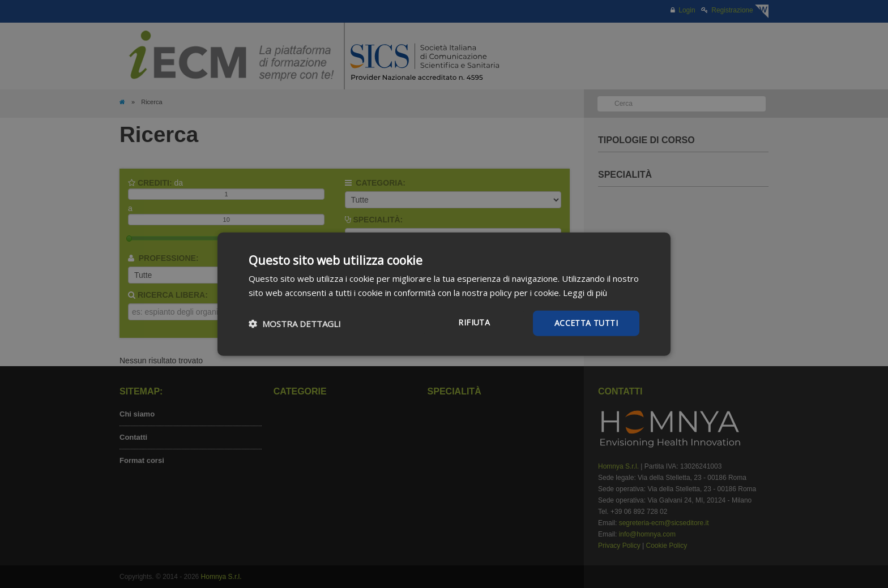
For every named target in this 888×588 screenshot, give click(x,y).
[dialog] (444, 294)
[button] (295, 323)
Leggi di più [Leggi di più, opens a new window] (585, 292)
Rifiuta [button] (474, 322)
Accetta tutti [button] (586, 323)
